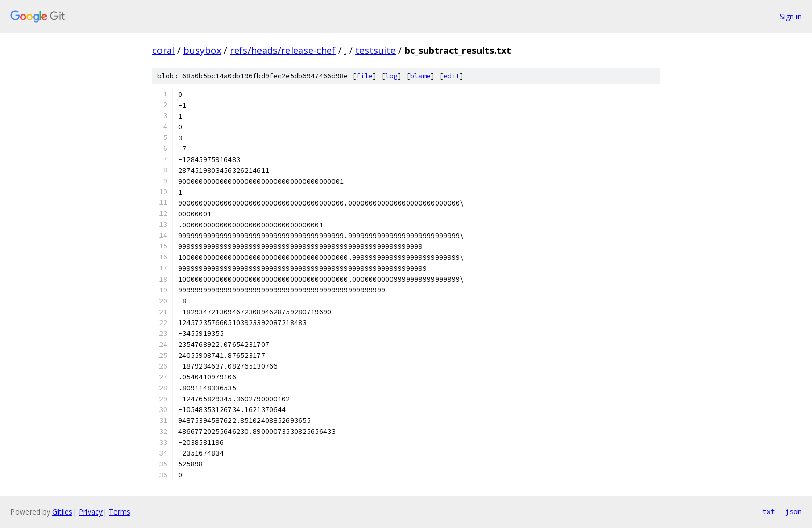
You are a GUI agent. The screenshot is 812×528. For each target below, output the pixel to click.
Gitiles (62, 512)
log (392, 76)
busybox (202, 50)
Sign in (791, 16)
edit (452, 76)
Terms (120, 512)
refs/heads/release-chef (283, 50)
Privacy (91, 512)
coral (163, 50)
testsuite (375, 50)
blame (421, 76)
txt (769, 511)
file (365, 76)
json (793, 511)
